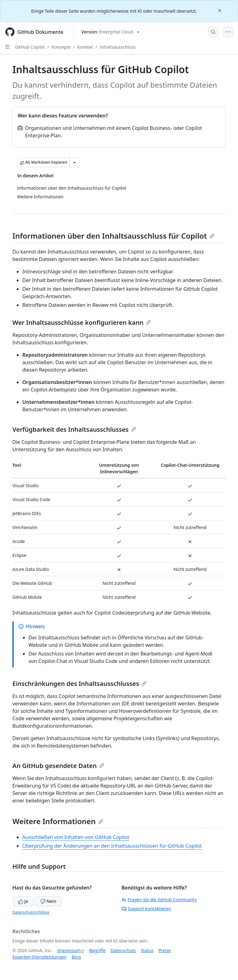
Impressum (69, 950)
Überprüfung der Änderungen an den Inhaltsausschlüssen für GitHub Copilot (112, 846)
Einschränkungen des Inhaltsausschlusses (79, 684)
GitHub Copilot (30, 47)
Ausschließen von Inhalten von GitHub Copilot (76, 837)
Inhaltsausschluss (117, 47)
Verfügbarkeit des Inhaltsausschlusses (74, 429)
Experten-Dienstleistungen (40, 957)
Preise (165, 950)
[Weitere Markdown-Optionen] (75, 162)
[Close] (220, 10)
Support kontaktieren (146, 909)
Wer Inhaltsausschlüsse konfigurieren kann (82, 322)
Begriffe (97, 950)
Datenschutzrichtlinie (31, 912)
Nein (48, 901)
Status (147, 950)
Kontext (85, 47)
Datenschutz (123, 950)
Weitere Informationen (58, 821)
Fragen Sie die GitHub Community (159, 900)
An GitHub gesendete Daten (58, 766)
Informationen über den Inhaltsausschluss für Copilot (113, 236)
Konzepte (61, 47)
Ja (23, 901)
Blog (76, 957)
